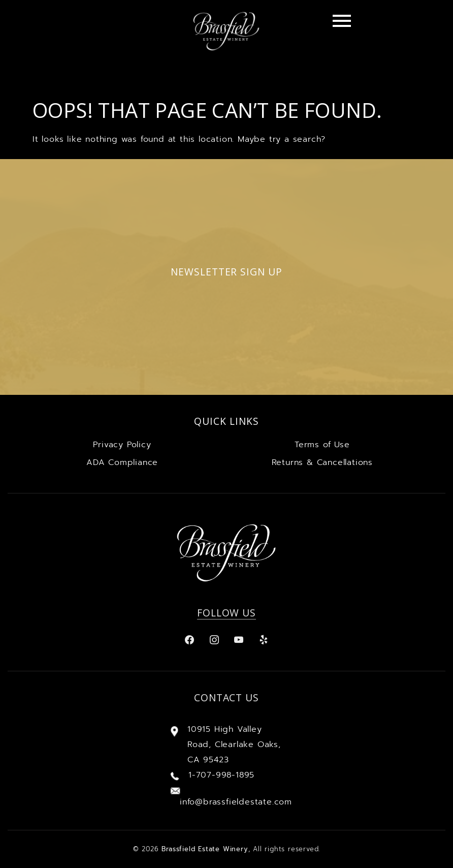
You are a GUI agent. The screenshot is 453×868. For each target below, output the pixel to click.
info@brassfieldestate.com (236, 802)
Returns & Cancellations (322, 462)
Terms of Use (322, 445)
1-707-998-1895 (221, 775)
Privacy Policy (122, 445)
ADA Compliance (122, 462)
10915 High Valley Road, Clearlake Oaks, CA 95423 (234, 745)
